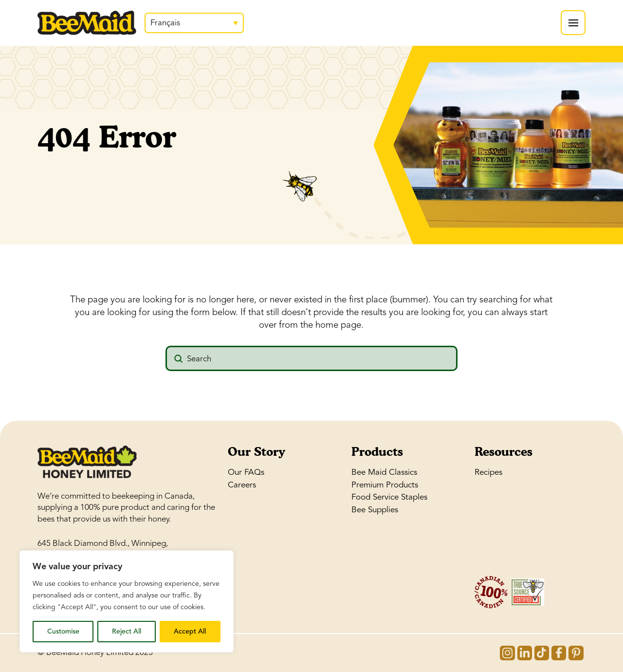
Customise (63, 631)
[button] (573, 23)
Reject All (127, 631)
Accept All (190, 631)
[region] (127, 601)
